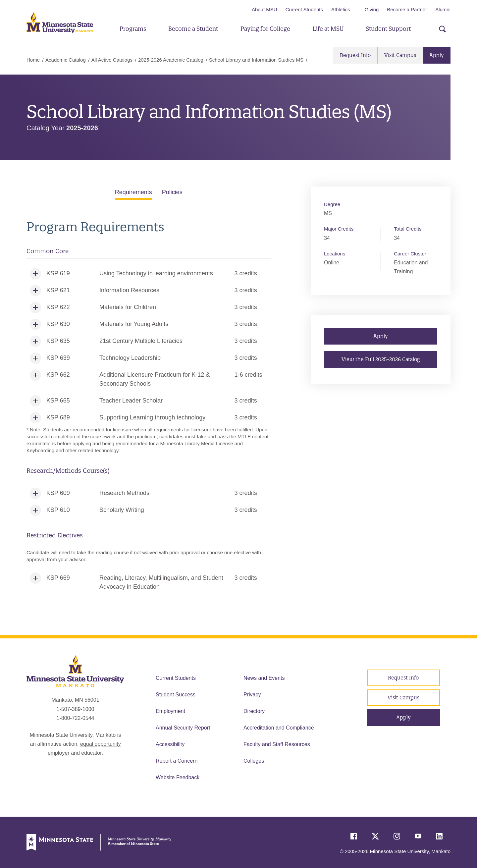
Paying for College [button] (265, 29)
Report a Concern (177, 761)
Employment (170, 711)
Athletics (341, 9)
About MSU (265, 9)
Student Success (176, 695)
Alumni (443, 9)
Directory (254, 711)
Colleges (254, 761)
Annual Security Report (183, 728)
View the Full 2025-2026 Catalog (381, 359)
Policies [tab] (172, 192)
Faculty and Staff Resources (277, 744)
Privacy (252, 695)
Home (33, 60)
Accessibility (170, 744)
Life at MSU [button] (328, 29)
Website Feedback (178, 777)
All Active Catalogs (112, 60)
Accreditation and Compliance (279, 728)
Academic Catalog (66, 60)
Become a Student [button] (193, 29)
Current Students (304, 9)
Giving (372, 9)
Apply (437, 55)
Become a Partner (407, 9)
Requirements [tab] (133, 192)
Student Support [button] (388, 29)
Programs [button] (133, 29)
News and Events (264, 678)
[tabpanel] (149, 407)
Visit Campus (400, 55)
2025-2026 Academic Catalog (171, 60)
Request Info (355, 55)
